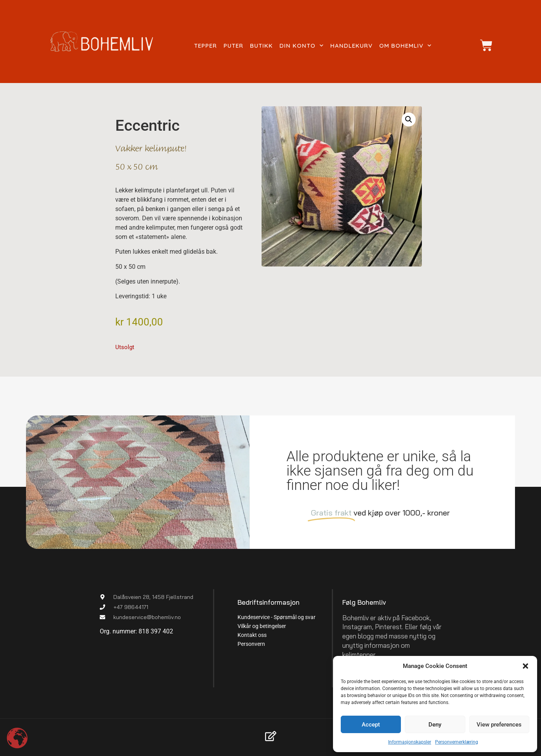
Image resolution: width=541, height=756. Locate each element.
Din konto (302, 46)
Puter (233, 46)
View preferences (499, 725)
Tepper (205, 46)
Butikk (261, 46)
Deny (435, 725)
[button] (525, 666)
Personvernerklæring (457, 742)
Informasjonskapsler (410, 742)
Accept (371, 725)
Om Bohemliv (405, 46)
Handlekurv (351, 46)
